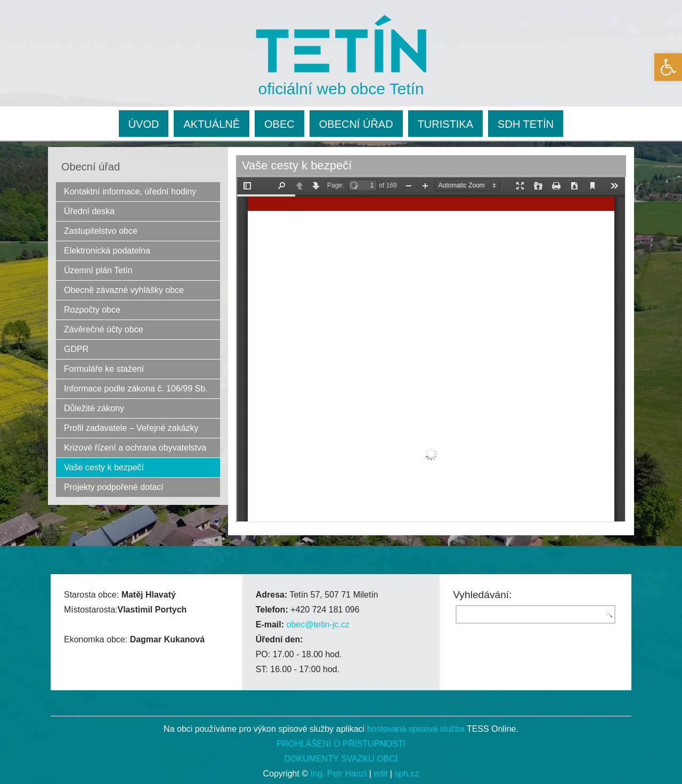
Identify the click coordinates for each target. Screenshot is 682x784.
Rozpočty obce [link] (92, 310)
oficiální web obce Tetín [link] (341, 89)
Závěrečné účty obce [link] (104, 329)
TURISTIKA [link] (445, 124)
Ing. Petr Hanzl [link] (339, 774)
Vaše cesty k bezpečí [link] (104, 467)
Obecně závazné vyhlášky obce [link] (124, 290)
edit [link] (380, 774)
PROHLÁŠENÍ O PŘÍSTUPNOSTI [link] (341, 744)
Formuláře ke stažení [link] (104, 369)
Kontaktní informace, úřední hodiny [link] (130, 191)
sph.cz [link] (407, 774)
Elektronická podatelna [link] (107, 251)
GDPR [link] (76, 349)
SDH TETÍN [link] (526, 124)
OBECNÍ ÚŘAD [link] (356, 124)
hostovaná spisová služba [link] (416, 729)
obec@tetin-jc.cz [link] (318, 624)
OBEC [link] (279, 124)
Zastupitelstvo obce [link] (101, 231)
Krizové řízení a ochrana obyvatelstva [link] (135, 448)
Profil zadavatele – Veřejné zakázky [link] (131, 428)
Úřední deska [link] (89, 211)
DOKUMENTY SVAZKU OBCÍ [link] (341, 759)
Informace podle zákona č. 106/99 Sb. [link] (136, 389)
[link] (668, 67)
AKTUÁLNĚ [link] (212, 124)
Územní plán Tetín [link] (98, 270)
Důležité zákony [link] (94, 408)
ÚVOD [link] (144, 124)
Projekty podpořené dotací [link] (114, 487)
